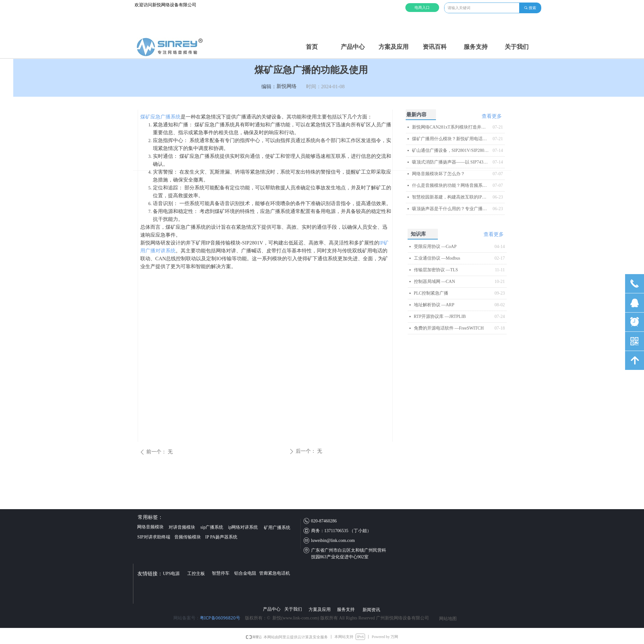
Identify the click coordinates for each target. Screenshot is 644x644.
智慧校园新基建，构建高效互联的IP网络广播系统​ (451, 197)
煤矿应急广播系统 (160, 117)
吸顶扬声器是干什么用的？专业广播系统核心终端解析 (451, 209)
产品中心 (353, 47)
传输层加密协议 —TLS (436, 270)
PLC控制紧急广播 (431, 293)
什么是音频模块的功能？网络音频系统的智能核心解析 (451, 185)
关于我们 (517, 47)
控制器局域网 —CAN (435, 282)
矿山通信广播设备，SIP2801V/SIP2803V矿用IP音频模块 (451, 150)
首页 (312, 47)
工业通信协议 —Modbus (437, 258)
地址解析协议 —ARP (434, 305)
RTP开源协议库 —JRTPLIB (440, 316)
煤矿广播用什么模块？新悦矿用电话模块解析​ (451, 139)
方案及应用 (394, 47)
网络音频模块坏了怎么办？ (438, 174)
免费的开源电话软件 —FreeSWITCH (449, 328)
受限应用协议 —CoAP (435, 247)
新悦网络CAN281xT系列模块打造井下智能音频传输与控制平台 (451, 127)
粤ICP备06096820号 (220, 618)
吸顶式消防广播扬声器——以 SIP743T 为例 (451, 162)
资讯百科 (435, 47)
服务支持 (476, 47)
